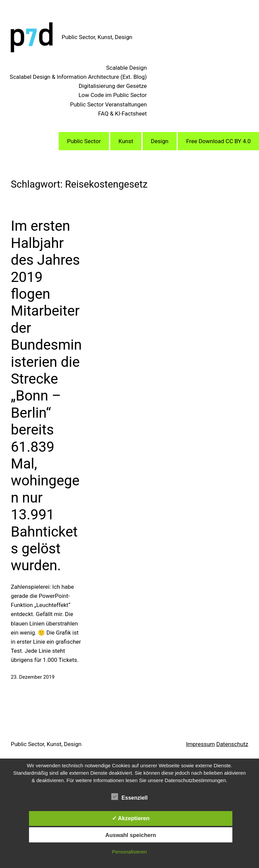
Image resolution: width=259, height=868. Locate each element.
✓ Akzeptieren (131, 818)
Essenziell (129, 797)
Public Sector (84, 141)
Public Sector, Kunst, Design (97, 37)
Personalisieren (129, 852)
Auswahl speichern (131, 835)
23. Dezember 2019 (33, 677)
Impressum (200, 744)
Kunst (126, 141)
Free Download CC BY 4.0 (218, 141)
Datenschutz (232, 744)
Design (160, 141)
